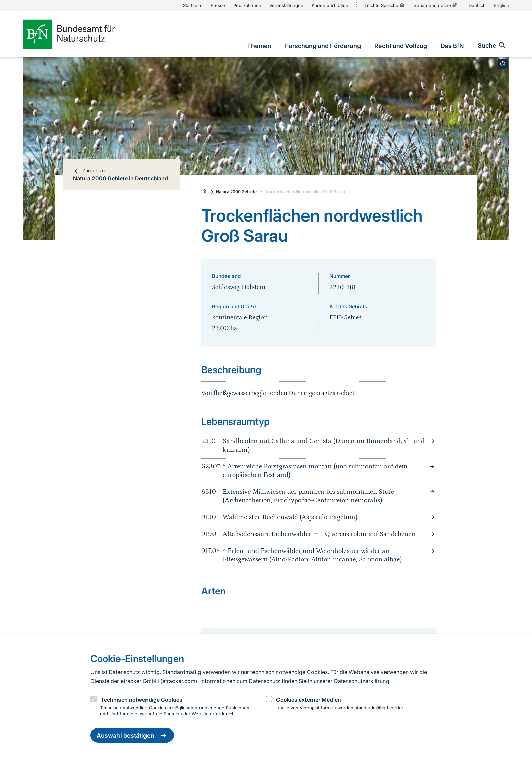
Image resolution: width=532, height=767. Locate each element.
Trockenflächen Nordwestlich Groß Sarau (305, 192)
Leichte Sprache (385, 5)
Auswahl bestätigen (132, 735)
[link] (259, 46)
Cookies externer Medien (309, 700)
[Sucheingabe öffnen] (492, 45)
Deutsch (477, 5)
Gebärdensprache (435, 5)
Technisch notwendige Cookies (141, 700)
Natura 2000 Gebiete (236, 192)
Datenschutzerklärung (362, 681)
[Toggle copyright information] (503, 64)
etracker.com (179, 681)
